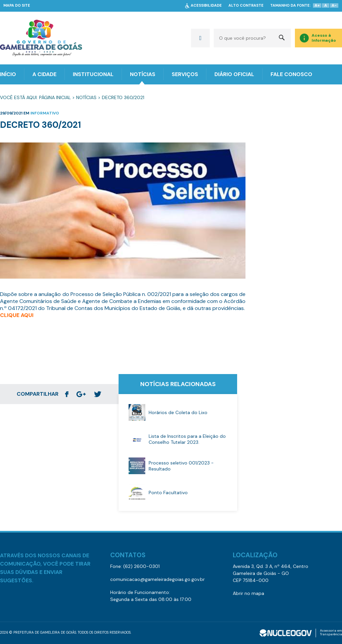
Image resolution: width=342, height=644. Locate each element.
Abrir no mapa (248, 593)
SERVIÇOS (185, 74)
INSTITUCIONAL (93, 74)
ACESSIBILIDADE (206, 6)
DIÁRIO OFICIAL (234, 74)
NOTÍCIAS (143, 74)
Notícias (86, 97)
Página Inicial (55, 97)
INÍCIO (8, 74)
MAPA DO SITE (17, 6)
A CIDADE (44, 74)
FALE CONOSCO (291, 74)
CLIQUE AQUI (17, 315)
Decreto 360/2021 (123, 97)
